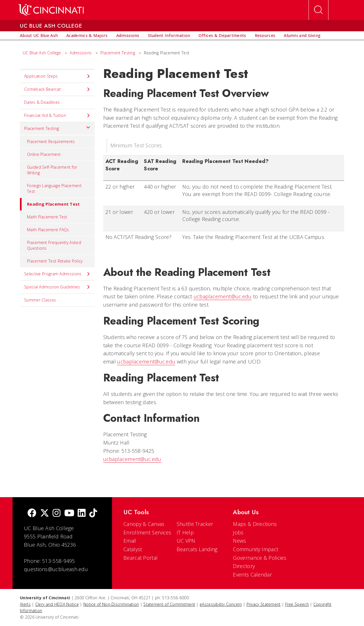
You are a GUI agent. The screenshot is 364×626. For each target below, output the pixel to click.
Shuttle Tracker (195, 524)
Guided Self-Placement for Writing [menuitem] (52, 170)
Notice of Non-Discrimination (111, 604)
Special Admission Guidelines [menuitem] (57, 287)
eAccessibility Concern (221, 604)
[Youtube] (69, 514)
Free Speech (297, 604)
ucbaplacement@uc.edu (223, 296)
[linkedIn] (82, 514)
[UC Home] (51, 10)
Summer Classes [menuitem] (40, 300)
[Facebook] (32, 514)
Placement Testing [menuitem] (57, 127)
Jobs (238, 532)
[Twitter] (45, 514)
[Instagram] (57, 514)
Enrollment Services (147, 532)
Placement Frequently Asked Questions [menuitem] (54, 245)
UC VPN (186, 541)
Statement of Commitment (169, 604)
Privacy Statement (264, 604)
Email (130, 541)
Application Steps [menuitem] (57, 76)
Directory (244, 566)
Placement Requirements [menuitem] (51, 141)
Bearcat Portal (140, 558)
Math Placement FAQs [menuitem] (48, 230)
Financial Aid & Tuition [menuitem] (57, 115)
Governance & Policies (260, 558)
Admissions (81, 53)
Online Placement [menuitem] (44, 154)
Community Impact (256, 549)
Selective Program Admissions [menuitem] (57, 274)
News (239, 541)
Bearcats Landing (197, 549)
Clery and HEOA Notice (57, 604)
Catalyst (133, 549)
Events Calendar (252, 575)
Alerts (25, 604)
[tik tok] (93, 514)
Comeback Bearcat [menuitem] (57, 89)
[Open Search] (318, 10)
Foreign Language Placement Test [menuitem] (54, 188)
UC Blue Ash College (42, 53)
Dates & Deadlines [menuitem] (42, 102)
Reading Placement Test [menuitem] (50, 204)
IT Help (185, 532)
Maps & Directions (255, 524)
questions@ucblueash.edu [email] (56, 569)
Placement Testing (118, 53)
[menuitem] (39, 36)
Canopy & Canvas (144, 524)
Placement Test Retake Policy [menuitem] (55, 261)
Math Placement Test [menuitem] (47, 217)
